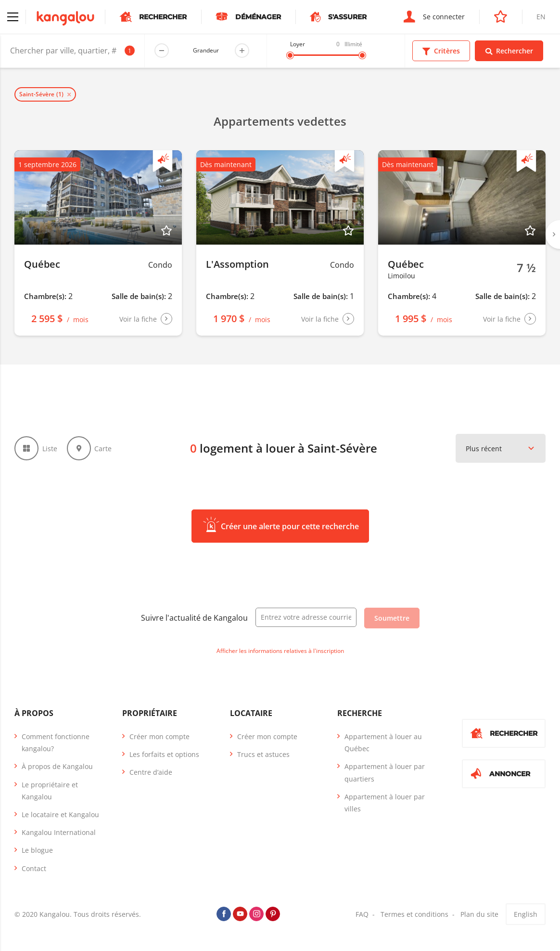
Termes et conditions (414, 914)
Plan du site (479, 914)
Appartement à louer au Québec (383, 743)
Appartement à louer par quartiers (385, 772)
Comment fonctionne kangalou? (56, 743)
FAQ (362, 914)
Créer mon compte (159, 736)
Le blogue (37, 850)
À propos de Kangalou (57, 766)
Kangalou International (59, 832)
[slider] (290, 55)
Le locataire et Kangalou (60, 814)
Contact (34, 868)
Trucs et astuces (263, 754)
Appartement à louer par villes (385, 803)
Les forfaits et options (164, 754)
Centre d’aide (151, 772)
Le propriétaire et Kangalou (50, 791)
